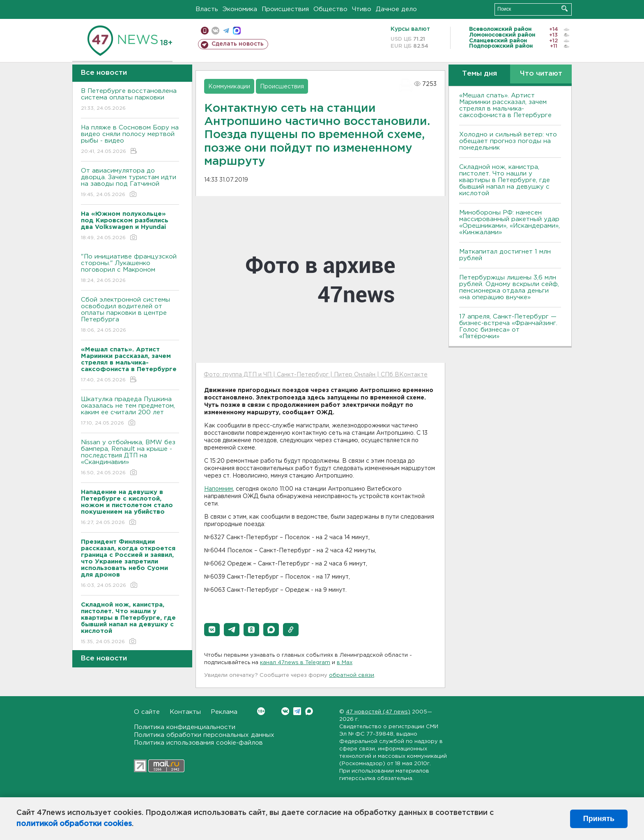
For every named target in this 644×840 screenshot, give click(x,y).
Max (309, 711)
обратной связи (352, 675)
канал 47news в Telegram (295, 663)
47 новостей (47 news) (378, 712)
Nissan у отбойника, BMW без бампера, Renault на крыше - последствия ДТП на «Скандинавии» (130, 458)
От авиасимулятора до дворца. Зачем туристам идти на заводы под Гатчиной (130, 183)
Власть (207, 9)
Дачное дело (396, 9)
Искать (565, 8)
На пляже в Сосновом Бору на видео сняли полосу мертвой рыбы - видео (130, 140)
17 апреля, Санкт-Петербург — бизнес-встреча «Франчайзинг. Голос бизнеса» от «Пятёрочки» (508, 327)
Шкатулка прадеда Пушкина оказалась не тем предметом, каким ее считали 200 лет (130, 412)
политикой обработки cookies (74, 824)
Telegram (297, 711)
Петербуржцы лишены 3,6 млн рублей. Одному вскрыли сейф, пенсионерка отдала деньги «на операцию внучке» (509, 287)
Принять (599, 819)
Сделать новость (238, 44)
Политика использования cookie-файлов (198, 743)
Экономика (240, 9)
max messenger (237, 31)
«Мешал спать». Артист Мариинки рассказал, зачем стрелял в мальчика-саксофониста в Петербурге (505, 105)
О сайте (147, 712)
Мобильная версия (205, 31)
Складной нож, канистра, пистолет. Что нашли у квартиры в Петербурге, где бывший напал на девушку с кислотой (505, 180)
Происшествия (285, 9)
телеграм (226, 31)
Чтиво (362, 9)
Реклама (224, 712)
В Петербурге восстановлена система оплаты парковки (130, 100)
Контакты (185, 712)
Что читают (541, 74)
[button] (212, 630)
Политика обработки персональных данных (204, 735)
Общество (330, 9)
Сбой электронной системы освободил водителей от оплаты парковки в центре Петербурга (130, 315)
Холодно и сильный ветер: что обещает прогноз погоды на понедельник (508, 141)
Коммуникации (229, 87)
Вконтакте (261, 711)
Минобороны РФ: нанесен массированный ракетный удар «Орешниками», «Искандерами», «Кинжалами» (509, 223)
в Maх (345, 663)
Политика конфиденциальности (185, 727)
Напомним (218, 489)
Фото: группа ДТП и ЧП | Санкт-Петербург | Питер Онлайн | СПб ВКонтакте (316, 375)
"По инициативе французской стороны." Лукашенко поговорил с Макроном (130, 269)
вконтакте (215, 31)
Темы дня (480, 74)
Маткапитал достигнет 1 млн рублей (505, 255)
